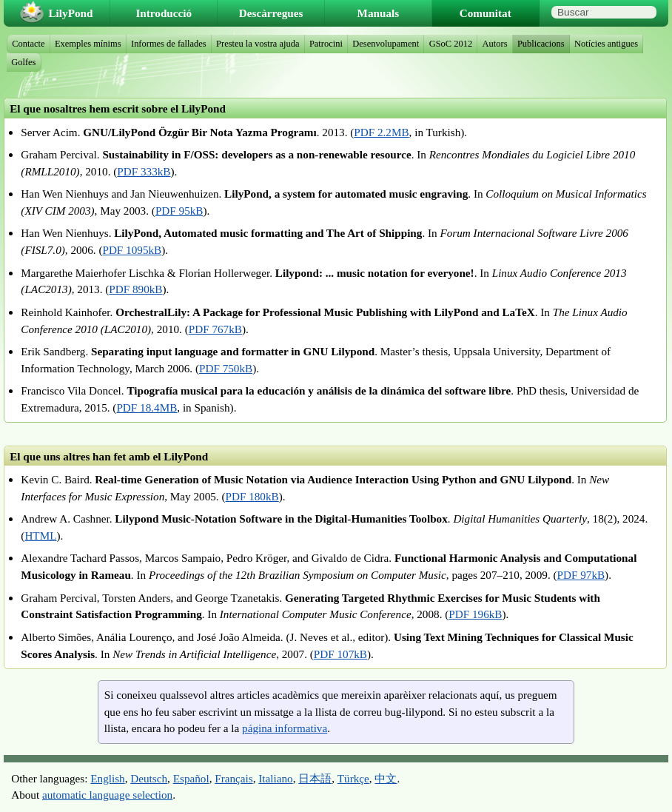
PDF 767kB (215, 329)
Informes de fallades (169, 44)
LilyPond (70, 13)
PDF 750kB (226, 368)
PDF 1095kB (132, 250)
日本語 (315, 778)
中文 (386, 778)
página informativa (285, 728)
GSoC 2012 (451, 44)
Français (233, 778)
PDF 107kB (340, 654)
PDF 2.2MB (381, 132)
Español (191, 778)
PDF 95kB (179, 211)
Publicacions (541, 44)
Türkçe (353, 778)
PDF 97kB (581, 575)
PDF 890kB (135, 289)
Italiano (275, 778)
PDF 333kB (144, 171)
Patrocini (326, 44)
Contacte (28, 44)
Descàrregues (271, 13)
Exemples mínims (88, 44)
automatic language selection (107, 795)
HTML (40, 536)
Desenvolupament (386, 44)
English (107, 778)
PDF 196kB (475, 614)
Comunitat (485, 13)
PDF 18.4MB (147, 407)
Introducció (164, 13)
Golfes (23, 62)
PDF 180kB (252, 496)
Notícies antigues (606, 44)
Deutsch (149, 778)
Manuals (379, 13)
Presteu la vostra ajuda (258, 44)
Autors (495, 44)
